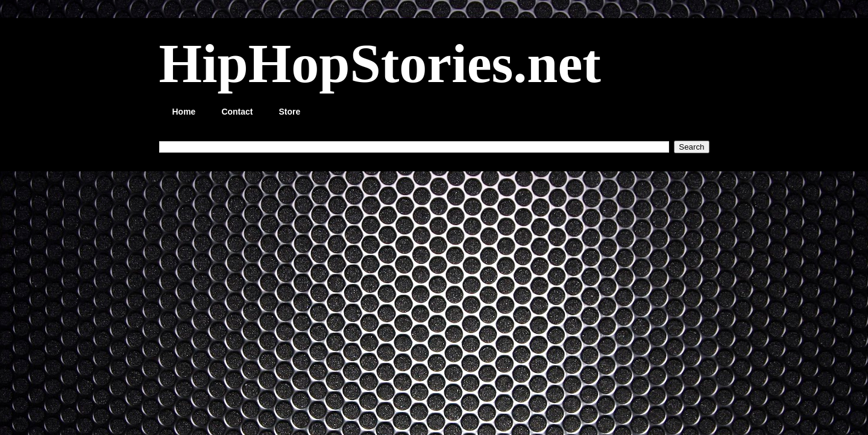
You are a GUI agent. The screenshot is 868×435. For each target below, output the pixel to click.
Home (184, 112)
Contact (237, 112)
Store (290, 112)
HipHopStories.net (380, 63)
